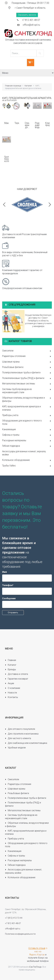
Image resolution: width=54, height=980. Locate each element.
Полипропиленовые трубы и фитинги (27, 373)
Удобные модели (15, 748)
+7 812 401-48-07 (31, 20)
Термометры (17, 123)
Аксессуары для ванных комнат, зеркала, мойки (24, 453)
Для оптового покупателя (20, 729)
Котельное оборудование (27, 460)
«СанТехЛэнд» (35, 967)
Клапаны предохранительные (47, 124)
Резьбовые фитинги (27, 367)
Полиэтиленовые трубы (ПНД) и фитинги (27, 378)
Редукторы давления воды (37, 125)
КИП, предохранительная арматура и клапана (27, 408)
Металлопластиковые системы (27, 384)
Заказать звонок (27, 15)
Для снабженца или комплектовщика (26, 743)
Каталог (28, 86)
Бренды (10, 669)
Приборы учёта (27, 415)
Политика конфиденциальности (20, 934)
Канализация (27, 430)
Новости (11, 693)
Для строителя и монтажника (22, 734)
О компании (13, 688)
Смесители (27, 351)
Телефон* (8, 585)
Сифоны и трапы (27, 435)
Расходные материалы (27, 441)
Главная (11, 660)
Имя (4, 572)
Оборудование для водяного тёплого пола (27, 422)
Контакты (11, 697)
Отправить (13, 613)
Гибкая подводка (27, 446)
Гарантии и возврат (17, 679)
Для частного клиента (18, 738)
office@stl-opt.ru (31, 25)
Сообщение (9, 598)
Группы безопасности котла (7, 159)
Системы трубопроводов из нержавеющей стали (27, 391)
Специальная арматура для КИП (27, 125)
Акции (10, 683)
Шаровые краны (27, 362)
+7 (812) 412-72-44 (14, 918)
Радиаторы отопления (27, 356)
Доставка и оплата (16, 674)
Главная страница (13, 86)
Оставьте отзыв (37, 948)
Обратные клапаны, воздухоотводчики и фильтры (27, 399)
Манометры (7, 123)
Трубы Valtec (27, 466)
